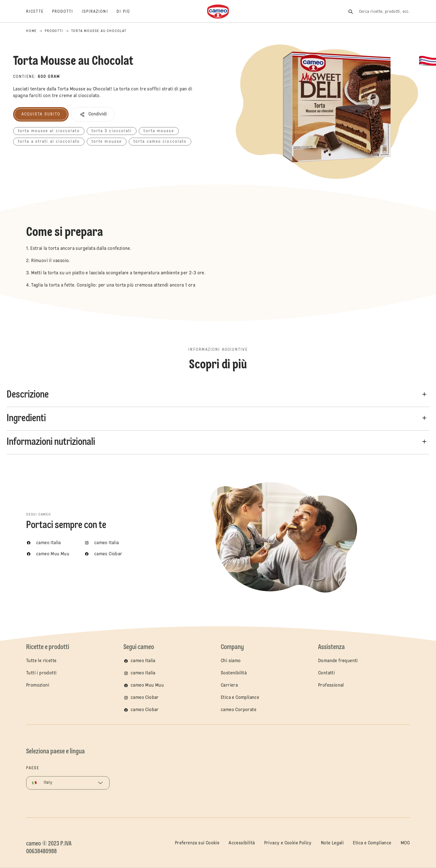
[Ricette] (39, 12)
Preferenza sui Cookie (197, 843)
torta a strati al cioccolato (49, 142)
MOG (405, 843)
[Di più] (128, 12)
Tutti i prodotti (41, 673)
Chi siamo (231, 661)
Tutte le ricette (41, 661)
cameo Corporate (239, 710)
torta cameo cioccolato (160, 142)
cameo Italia (143, 661)
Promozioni (38, 685)
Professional (331, 685)
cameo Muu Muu (147, 685)
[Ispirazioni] (99, 12)
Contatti (326, 673)
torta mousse (159, 131)
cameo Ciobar (145, 698)
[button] (93, 114)
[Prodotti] (67, 12)
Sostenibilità (234, 673)
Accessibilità (242, 843)
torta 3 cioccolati (112, 131)
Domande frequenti (338, 661)
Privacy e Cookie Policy (288, 843)
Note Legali (332, 843)
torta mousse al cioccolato (49, 131)
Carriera (229, 685)
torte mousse (107, 142)
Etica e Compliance (240, 698)
